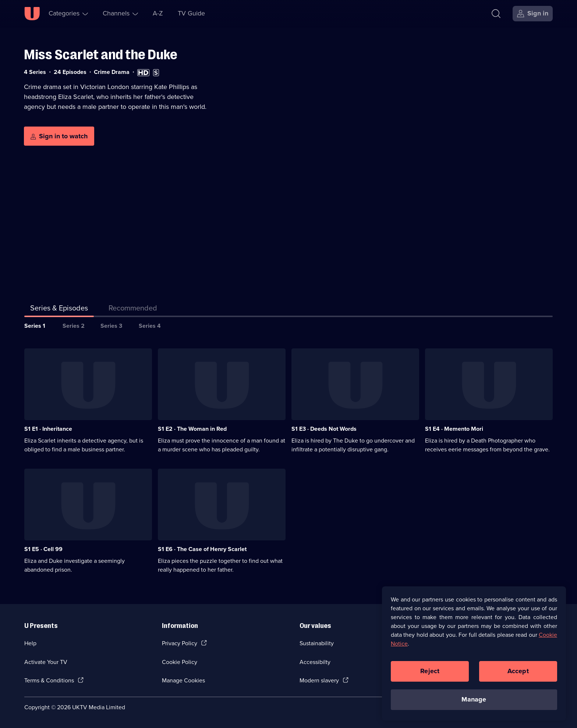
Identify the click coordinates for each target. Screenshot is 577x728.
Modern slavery (319, 680)
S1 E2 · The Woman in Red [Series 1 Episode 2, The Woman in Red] (192, 429)
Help (30, 643)
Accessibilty (315, 662)
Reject (430, 676)
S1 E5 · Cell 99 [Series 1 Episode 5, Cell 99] (43, 549)
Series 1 (35, 326)
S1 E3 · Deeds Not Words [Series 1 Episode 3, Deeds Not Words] (324, 429)
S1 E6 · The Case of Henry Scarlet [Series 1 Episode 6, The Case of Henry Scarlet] (202, 549)
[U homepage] (32, 14)
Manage (474, 704)
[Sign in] (533, 14)
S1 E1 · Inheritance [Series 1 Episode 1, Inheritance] (48, 429)
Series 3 (111, 326)
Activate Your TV (46, 662)
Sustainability (317, 643)
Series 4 (150, 326)
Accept (518, 676)
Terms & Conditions (49, 680)
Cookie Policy (180, 662)
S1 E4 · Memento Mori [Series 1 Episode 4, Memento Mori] (454, 429)
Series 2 (74, 326)
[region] (474, 658)
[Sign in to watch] (59, 136)
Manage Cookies (183, 680)
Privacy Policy (180, 643)
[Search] (496, 14)
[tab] (133, 309)
